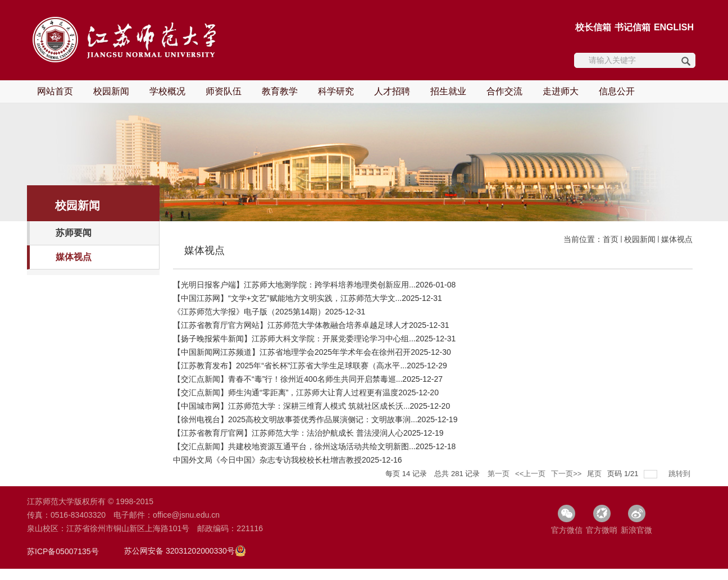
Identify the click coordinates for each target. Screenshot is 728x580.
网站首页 (55, 91)
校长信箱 (593, 27)
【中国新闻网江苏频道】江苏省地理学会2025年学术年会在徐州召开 (292, 352)
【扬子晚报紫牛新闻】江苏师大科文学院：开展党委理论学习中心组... (294, 339)
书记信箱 (633, 27)
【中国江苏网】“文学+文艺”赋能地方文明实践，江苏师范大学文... (287, 298)
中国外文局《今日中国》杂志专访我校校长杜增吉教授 (267, 460)
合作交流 (504, 91)
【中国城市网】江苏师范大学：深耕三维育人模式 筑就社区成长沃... (292, 406)
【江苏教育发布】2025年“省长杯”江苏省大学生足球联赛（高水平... (290, 366)
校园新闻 (111, 91)
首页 (611, 239)
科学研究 (336, 91)
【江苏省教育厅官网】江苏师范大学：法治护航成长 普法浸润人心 (288, 433)
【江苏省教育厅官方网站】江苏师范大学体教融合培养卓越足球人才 (291, 325)
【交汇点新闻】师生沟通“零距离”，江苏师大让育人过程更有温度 (286, 392)
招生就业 (448, 91)
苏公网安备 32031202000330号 (179, 551)
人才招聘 (392, 91)
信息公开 (617, 91)
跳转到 (681, 474)
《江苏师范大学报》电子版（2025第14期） (249, 312)
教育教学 (280, 91)
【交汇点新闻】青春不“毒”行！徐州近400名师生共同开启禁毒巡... (288, 379)
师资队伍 (224, 91)
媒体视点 (677, 239)
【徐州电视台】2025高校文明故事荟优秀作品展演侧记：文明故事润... (295, 419)
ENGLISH (674, 27)
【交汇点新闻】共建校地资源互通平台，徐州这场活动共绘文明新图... (294, 446)
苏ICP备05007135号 (63, 551)
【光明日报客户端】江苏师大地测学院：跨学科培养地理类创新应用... (294, 285)
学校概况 (167, 91)
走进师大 (561, 91)
